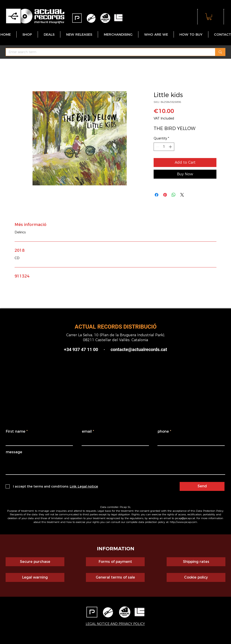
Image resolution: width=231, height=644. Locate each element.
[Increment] (171, 147)
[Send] (202, 486)
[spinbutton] (164, 147)
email (87, 432)
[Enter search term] (107, 52)
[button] (209, 17)
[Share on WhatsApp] (174, 195)
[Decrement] (157, 147)
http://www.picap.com (183, 522)
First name (16, 432)
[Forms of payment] (115, 562)
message (14, 452)
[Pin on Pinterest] (165, 195)
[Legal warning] (35, 577)
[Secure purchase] (35, 562)
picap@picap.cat (185, 518)
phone (163, 432)
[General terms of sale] (115, 577)
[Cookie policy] (196, 577)
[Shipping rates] (196, 562)
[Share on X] (182, 195)
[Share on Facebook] (157, 195)
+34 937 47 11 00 (81, 349)
